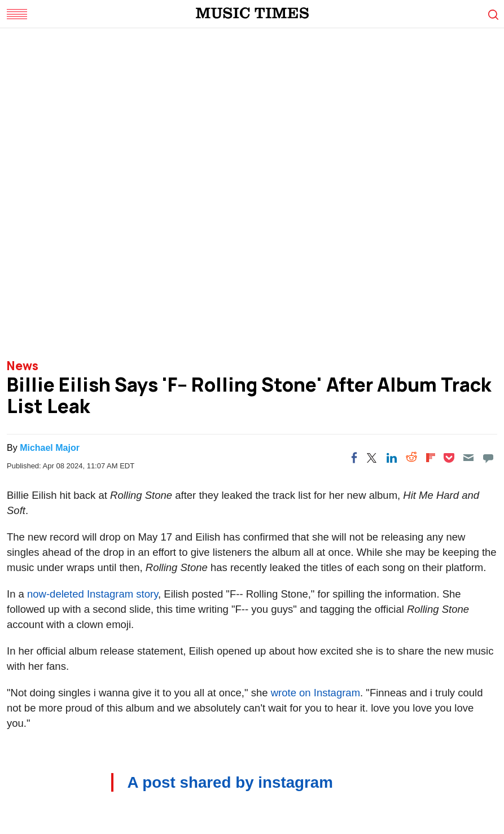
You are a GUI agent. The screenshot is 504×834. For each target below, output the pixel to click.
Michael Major (50, 448)
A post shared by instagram (230, 782)
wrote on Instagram (315, 693)
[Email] (468, 458)
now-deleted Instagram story (93, 594)
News (23, 366)
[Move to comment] (488, 458)
